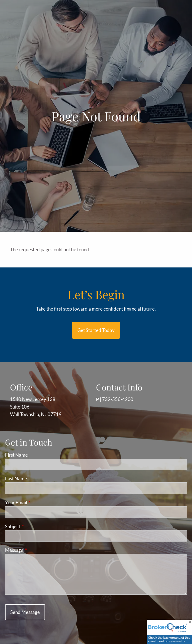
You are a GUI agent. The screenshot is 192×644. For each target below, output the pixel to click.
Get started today (96, 330)
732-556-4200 (118, 399)
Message (36, 550)
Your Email (38, 502)
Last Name (16, 479)
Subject (34, 526)
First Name (16, 455)
